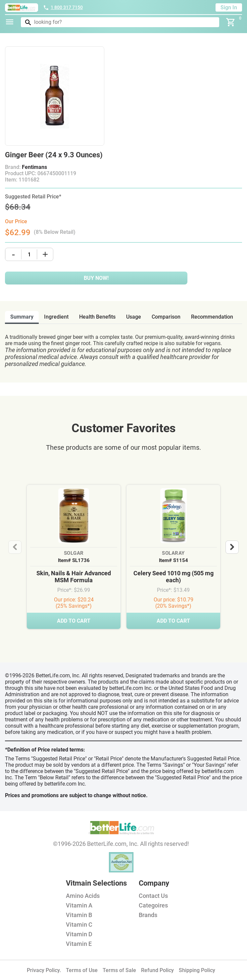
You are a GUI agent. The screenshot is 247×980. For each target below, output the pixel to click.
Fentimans (34, 167)
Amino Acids (83, 896)
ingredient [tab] (56, 317)
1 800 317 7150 (63, 7)
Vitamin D (79, 934)
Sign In (229, 7)
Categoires (153, 905)
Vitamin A (79, 905)
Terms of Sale (119, 970)
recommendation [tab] (212, 317)
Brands (148, 915)
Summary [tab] (22, 317)
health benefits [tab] (97, 317)
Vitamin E (79, 944)
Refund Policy (157, 970)
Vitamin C (79, 925)
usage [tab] (134, 317)
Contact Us (153, 896)
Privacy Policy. (44, 970)
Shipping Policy (197, 970)
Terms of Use (82, 970)
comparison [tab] (166, 317)
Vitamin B (79, 915)
